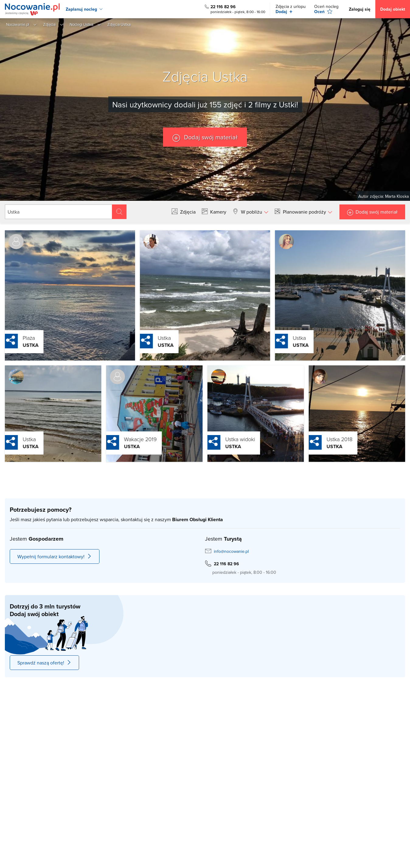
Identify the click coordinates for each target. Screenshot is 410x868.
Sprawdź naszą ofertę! (44, 663)
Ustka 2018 (327, 439)
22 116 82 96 (223, 7)
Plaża (16, 338)
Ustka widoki (227, 439)
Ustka (18, 345)
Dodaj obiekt (393, 9)
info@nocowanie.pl (231, 551)
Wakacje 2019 (127, 439)
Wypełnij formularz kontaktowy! (55, 556)
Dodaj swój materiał (210, 137)
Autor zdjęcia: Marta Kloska (384, 196)
